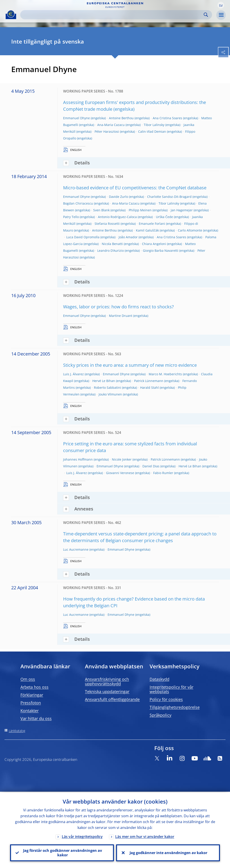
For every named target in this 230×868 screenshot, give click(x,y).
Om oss (28, 679)
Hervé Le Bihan (104, 381)
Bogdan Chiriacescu (78, 203)
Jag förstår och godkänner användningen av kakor (62, 853)
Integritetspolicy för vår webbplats (171, 689)
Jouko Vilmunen (110, 394)
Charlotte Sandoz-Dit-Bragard (169, 197)
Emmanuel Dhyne (76, 118)
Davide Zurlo (118, 197)
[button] (221, 5)
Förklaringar (32, 695)
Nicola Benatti (112, 244)
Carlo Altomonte (190, 230)
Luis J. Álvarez (73, 374)
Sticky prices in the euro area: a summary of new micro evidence (130, 365)
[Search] (113, 15)
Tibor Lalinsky (154, 125)
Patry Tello (71, 217)
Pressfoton (31, 703)
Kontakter (30, 711)
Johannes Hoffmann (78, 459)
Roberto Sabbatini (107, 388)
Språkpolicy (160, 715)
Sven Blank (101, 210)
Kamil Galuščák (147, 230)
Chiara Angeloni (154, 244)
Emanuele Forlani (152, 224)
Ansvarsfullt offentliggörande (112, 699)
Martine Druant (121, 316)
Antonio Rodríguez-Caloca (117, 217)
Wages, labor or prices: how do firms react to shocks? (118, 307)
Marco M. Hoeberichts (165, 374)
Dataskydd (159, 679)
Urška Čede (164, 217)
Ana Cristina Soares (167, 118)
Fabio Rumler (163, 473)
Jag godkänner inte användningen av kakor (168, 853)
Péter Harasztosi (107, 131)
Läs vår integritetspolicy (82, 836)
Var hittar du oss (36, 718)
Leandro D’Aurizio (111, 251)
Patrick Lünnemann (149, 381)
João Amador (128, 237)
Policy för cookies (166, 699)
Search (206, 15)
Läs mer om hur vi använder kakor (145, 836)
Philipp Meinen (140, 210)
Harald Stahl (149, 388)
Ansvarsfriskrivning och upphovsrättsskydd (107, 681)
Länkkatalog (17, 731)
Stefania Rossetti (107, 224)
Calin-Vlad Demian (152, 131)
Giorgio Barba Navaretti (161, 251)
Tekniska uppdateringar (107, 691)
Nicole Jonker (122, 459)
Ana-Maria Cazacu (111, 125)
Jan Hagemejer (182, 210)
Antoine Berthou (121, 118)
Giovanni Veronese (120, 473)
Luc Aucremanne (76, 549)
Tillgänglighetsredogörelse (175, 707)
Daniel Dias (151, 466)
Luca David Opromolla (83, 237)
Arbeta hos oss (34, 687)
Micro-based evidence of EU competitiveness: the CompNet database (135, 188)
